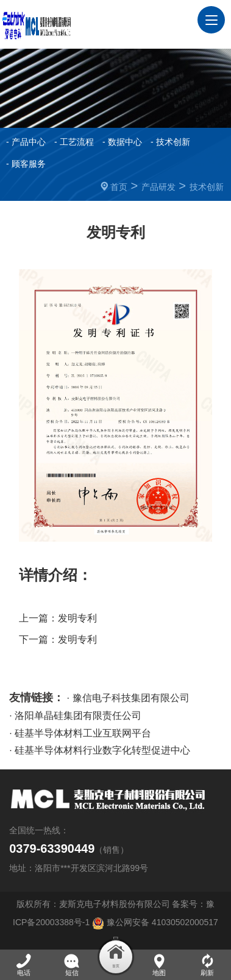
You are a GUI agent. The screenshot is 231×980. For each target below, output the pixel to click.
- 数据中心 (122, 142)
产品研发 (158, 187)
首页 (119, 187)
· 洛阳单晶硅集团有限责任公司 (75, 716)
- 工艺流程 (74, 142)
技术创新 (207, 187)
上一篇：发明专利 (58, 618)
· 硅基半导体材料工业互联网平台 (80, 733)
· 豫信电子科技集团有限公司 (128, 698)
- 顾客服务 (26, 164)
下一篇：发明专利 (58, 639)
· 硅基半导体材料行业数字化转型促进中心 (100, 750)
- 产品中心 (26, 142)
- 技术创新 (170, 142)
